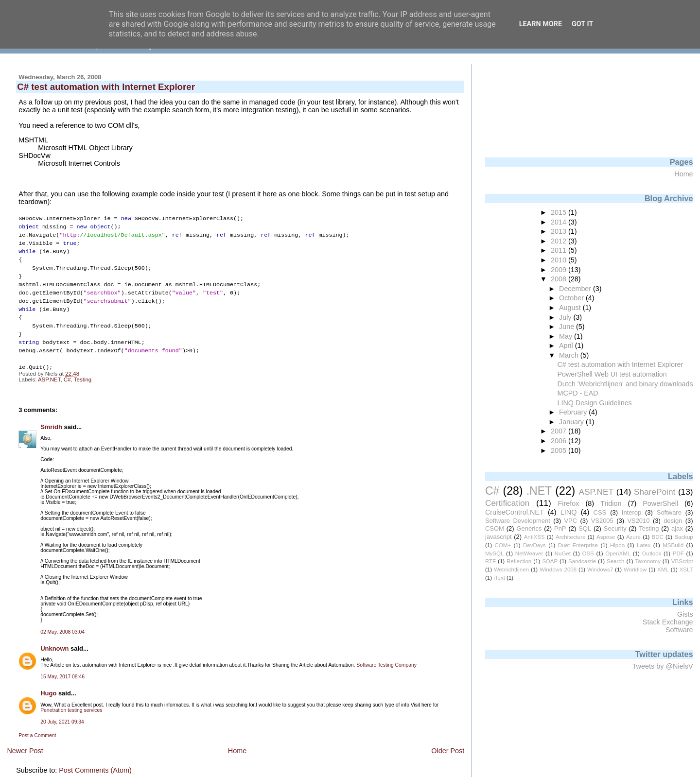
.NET (539, 491)
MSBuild (673, 545)
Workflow (635, 570)
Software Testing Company (386, 655)
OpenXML (618, 553)
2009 (560, 270)
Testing (83, 370)
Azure (633, 537)
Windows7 (600, 570)
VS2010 (638, 521)
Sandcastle (582, 561)
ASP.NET (49, 370)
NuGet (563, 553)
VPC (570, 521)
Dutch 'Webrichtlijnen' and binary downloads (625, 384)
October (572, 298)
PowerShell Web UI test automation (612, 374)
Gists (685, 614)
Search (616, 561)
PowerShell (660, 503)
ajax (677, 528)
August (571, 308)
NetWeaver (529, 553)
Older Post (448, 741)
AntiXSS (534, 537)
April (567, 345)
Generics (529, 528)
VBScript (682, 561)
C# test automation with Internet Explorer (621, 364)
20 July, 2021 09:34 (62, 712)
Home (237, 741)
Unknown (54, 639)
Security (615, 528)
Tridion (611, 503)
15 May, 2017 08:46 (62, 667)
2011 (560, 250)
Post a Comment (37, 726)
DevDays (534, 545)
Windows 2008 (558, 570)
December (576, 289)
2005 (560, 450)
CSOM (495, 528)
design (673, 521)
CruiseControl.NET (515, 512)
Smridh (51, 417)
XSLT (686, 570)
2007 (560, 431)
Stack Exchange (668, 622)
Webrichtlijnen (511, 570)
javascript (499, 537)
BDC (657, 537)
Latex (644, 545)
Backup (683, 537)
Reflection (519, 561)
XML (663, 570)
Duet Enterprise (578, 545)
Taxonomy (647, 561)
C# (67, 370)
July (566, 317)
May (567, 336)
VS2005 (602, 521)
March (570, 355)
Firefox (568, 503)
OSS (588, 553)
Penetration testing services (71, 700)
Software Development (518, 521)
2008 (560, 279)
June (568, 327)
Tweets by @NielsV (663, 666)
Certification (507, 503)
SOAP (550, 561)
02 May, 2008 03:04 (62, 622)
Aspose (606, 537)
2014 (560, 222)
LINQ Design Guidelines (595, 403)
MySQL (494, 553)
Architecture (570, 537)
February (574, 412)
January (572, 422)
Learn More (541, 24)
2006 (560, 441)
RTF (490, 561)
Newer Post (25, 741)
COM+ (503, 545)
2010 (560, 260)
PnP (560, 528)
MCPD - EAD (578, 393)
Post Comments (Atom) (95, 760)
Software (669, 512)
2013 (560, 231)
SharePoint (655, 492)
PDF (678, 553)
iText (499, 578)
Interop (631, 512)
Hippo (617, 545)
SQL (585, 528)
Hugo (48, 683)
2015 (560, 212)
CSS (600, 512)
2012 (560, 241)
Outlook (652, 553)
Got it (582, 24)
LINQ (569, 512)
